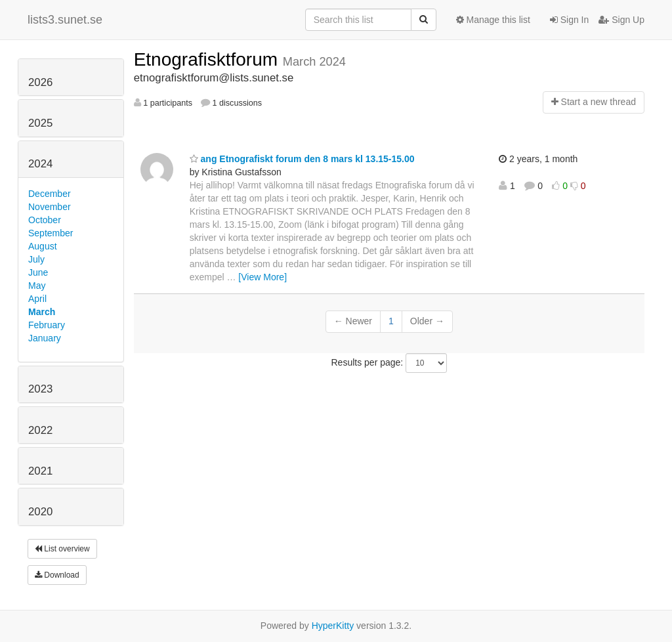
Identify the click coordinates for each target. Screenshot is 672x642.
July (36, 259)
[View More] (262, 277)
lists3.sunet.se (65, 20)
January (45, 338)
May (37, 286)
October (45, 220)
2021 (40, 471)
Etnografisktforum (208, 59)
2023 (40, 389)
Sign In (569, 20)
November (50, 207)
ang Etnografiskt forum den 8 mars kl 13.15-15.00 (302, 159)
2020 (40, 512)
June (38, 272)
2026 (40, 82)
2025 (40, 123)
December (50, 194)
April (37, 299)
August (43, 246)
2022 (40, 430)
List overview (62, 549)
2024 (40, 164)
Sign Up (621, 20)
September (51, 233)
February (47, 325)
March (42, 312)
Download (57, 575)
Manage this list (493, 20)
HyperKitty (333, 626)
